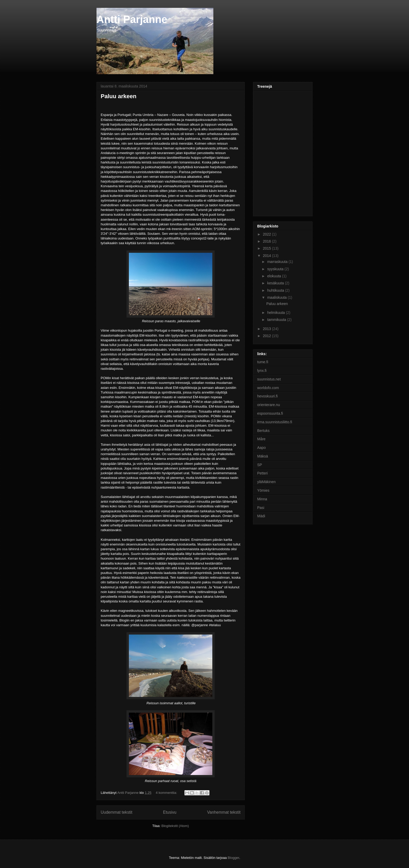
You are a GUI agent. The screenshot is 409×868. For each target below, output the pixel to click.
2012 (267, 336)
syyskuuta (276, 269)
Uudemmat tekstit (116, 812)
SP (260, 465)
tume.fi (263, 362)
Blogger (233, 858)
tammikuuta (277, 320)
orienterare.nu (269, 405)
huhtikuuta (276, 290)
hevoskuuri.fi (267, 396)
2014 (267, 256)
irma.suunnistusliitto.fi (275, 422)
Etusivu (170, 812)
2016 (267, 241)
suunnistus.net (269, 379)
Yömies (263, 490)
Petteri (262, 473)
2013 (267, 329)
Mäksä (263, 456)
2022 (267, 234)
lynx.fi (262, 371)
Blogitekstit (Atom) (175, 826)
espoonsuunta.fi (270, 413)
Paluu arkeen (119, 96)
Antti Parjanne (132, 19)
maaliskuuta (277, 297)
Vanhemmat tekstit (224, 812)
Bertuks (263, 431)
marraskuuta (278, 262)
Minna (262, 499)
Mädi (261, 516)
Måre (261, 439)
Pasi (261, 508)
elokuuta (275, 276)
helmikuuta (276, 313)
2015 (267, 248)
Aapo (261, 448)
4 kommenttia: (167, 793)
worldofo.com (268, 388)
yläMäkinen (266, 482)
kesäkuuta (276, 283)
